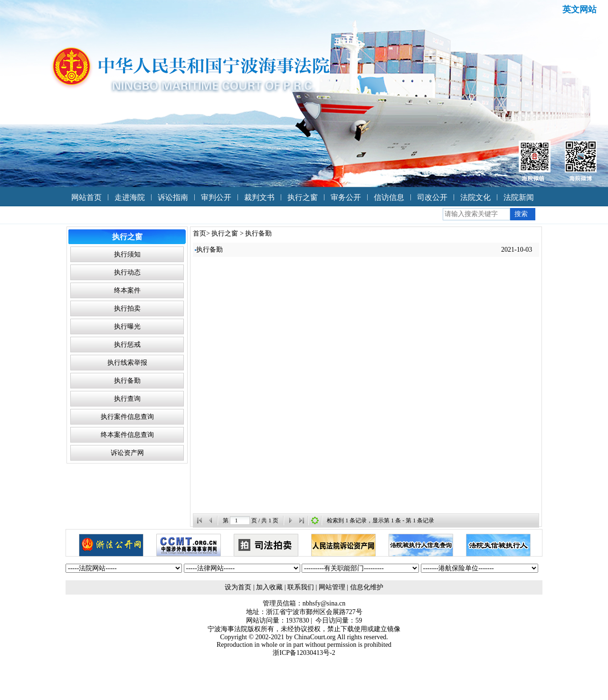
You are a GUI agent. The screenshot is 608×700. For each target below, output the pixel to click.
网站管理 (332, 587)
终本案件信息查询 (127, 435)
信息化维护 (367, 587)
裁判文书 (259, 197)
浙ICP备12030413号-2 (304, 653)
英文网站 (579, 9)
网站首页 (86, 197)
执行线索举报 (127, 363)
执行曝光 (127, 326)
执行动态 (127, 272)
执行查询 (127, 399)
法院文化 (475, 197)
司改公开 (432, 197)
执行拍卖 (127, 308)
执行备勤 (127, 381)
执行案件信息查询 (127, 417)
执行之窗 (303, 197)
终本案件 (127, 290)
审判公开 (216, 197)
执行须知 (127, 254)
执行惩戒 (127, 345)
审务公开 (346, 197)
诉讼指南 (173, 197)
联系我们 (301, 587)
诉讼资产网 (127, 453)
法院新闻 (519, 197)
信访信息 (389, 197)
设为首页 (238, 587)
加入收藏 (269, 587)
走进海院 (130, 197)
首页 (199, 233)
